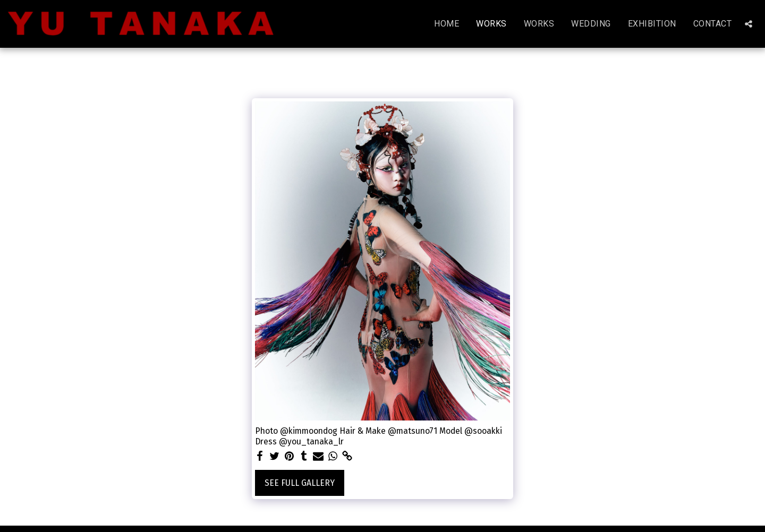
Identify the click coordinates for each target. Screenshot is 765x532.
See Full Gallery (300, 483)
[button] (749, 24)
